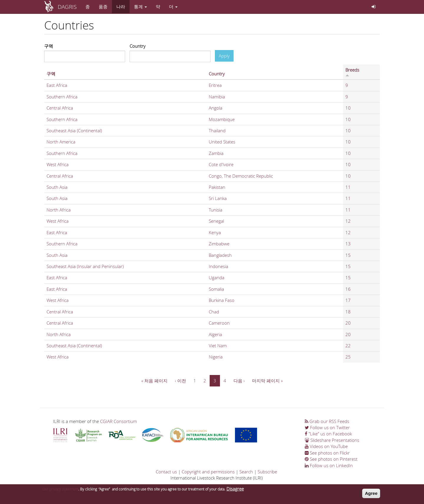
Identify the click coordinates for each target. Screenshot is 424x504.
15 (348, 255)
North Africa (59, 210)
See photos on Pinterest (331, 459)
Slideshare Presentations (332, 440)
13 (348, 244)
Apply (224, 56)
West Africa (58, 164)
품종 (103, 6)
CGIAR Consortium (119, 421)
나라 (121, 6)
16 (348, 289)
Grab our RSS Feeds (327, 421)
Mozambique (222, 119)
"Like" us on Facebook (328, 434)
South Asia (57, 187)
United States (222, 142)
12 (348, 221)
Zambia (216, 153)
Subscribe (267, 472)
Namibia (217, 97)
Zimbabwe (219, 244)
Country (138, 46)
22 (348, 346)
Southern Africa (62, 97)
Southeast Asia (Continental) (74, 130)
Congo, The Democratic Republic (241, 176)
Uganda (217, 277)
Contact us (166, 472)
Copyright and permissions (208, 472)
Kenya (215, 232)
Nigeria (216, 357)
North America (61, 142)
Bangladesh (220, 255)
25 (348, 357)
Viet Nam (218, 346)
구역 (49, 46)
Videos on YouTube (326, 446)
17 (348, 300)
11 (348, 187)
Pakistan (217, 187)
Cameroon (219, 323)
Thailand (217, 130)
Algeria (215, 334)
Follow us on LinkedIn (329, 465)
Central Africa (60, 108)
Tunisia (216, 210)
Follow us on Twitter (327, 427)
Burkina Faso (222, 300)
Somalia (216, 289)
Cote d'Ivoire (221, 164)
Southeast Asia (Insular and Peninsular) (85, 266)
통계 (140, 6)
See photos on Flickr (327, 453)
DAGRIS (67, 7)
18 (348, 312)
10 (348, 108)
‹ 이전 (180, 381)
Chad (214, 312)
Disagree (235, 489)
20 (348, 323)
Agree (371, 493)
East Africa (57, 85)
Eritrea (215, 85)
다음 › (239, 381)
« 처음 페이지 (154, 381)
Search (246, 472)
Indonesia (218, 266)
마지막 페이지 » (267, 381)
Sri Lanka (218, 198)
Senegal (216, 221)
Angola (216, 108)
